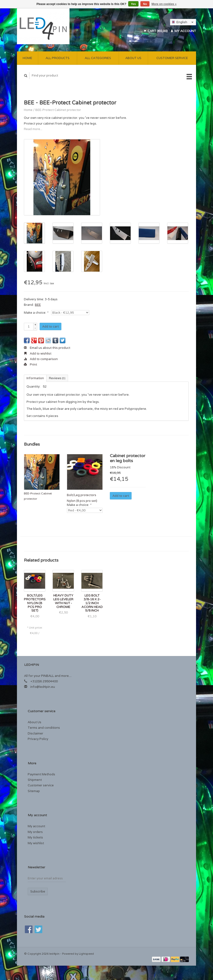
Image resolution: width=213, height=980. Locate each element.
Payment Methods (41, 774)
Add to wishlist (38, 353)
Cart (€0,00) (156, 31)
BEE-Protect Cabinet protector (58, 110)
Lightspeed (86, 954)
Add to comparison (41, 359)
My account (183, 31)
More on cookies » (164, 4)
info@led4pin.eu (43, 687)
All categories (98, 58)
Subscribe (38, 891)
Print (30, 364)
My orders (35, 832)
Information (35, 378)
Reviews (57, 378)
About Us (133, 58)
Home (27, 58)
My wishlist (36, 843)
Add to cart (51, 326)
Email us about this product (47, 348)
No (145, 4)
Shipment (35, 780)
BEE (38, 305)
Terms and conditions (44, 728)
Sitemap (34, 791)
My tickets (35, 837)
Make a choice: (36, 313)
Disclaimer (35, 733)
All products (58, 58)
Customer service (172, 58)
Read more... (33, 129)
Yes (133, 4)
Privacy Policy (38, 739)
